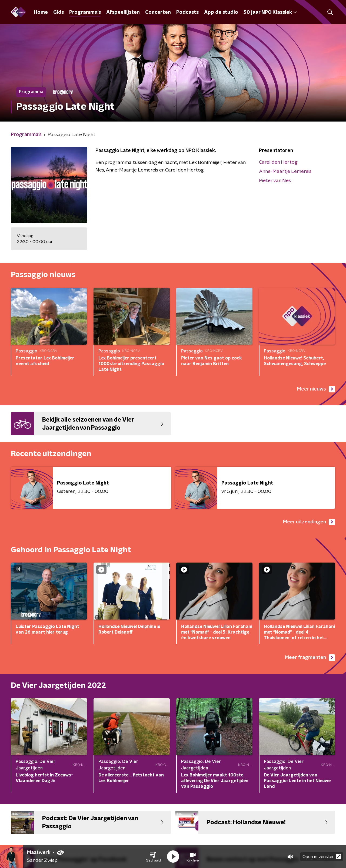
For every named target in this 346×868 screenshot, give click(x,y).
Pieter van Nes (275, 181)
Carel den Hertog (278, 162)
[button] (153, 857)
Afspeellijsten (123, 12)
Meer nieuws (316, 389)
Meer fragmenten (310, 658)
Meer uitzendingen (309, 522)
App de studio (221, 12)
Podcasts (187, 12)
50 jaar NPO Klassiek (270, 12)
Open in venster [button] (322, 857)
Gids (59, 12)
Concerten (158, 12)
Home (41, 12)
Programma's (85, 12)
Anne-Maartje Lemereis (285, 171)
